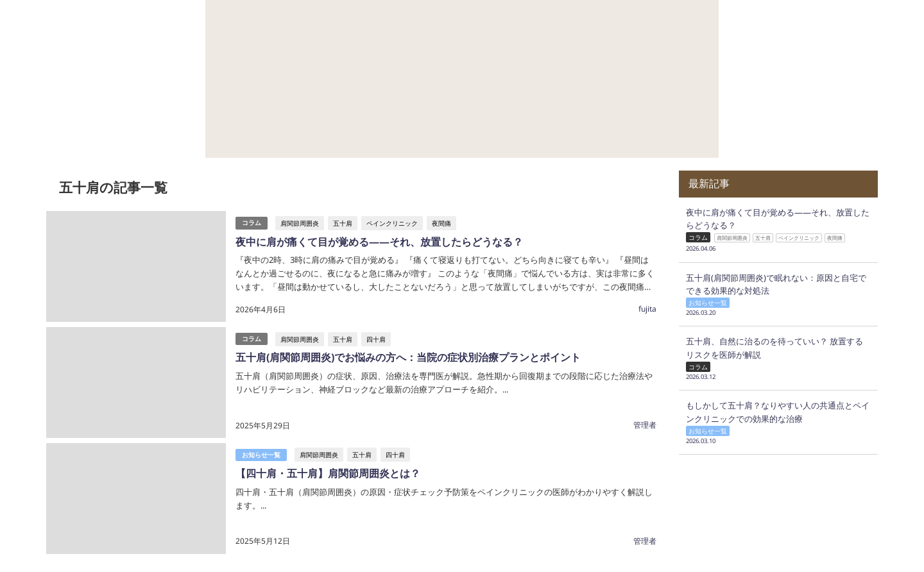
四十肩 (376, 339)
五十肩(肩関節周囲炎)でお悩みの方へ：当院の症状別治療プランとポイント (408, 357)
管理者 (645, 425)
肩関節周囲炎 (300, 223)
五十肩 (343, 223)
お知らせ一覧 (261, 455)
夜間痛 (441, 223)
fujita (647, 309)
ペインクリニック (392, 223)
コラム (252, 223)
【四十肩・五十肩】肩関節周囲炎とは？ (328, 473)
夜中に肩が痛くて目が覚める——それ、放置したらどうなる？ (379, 242)
